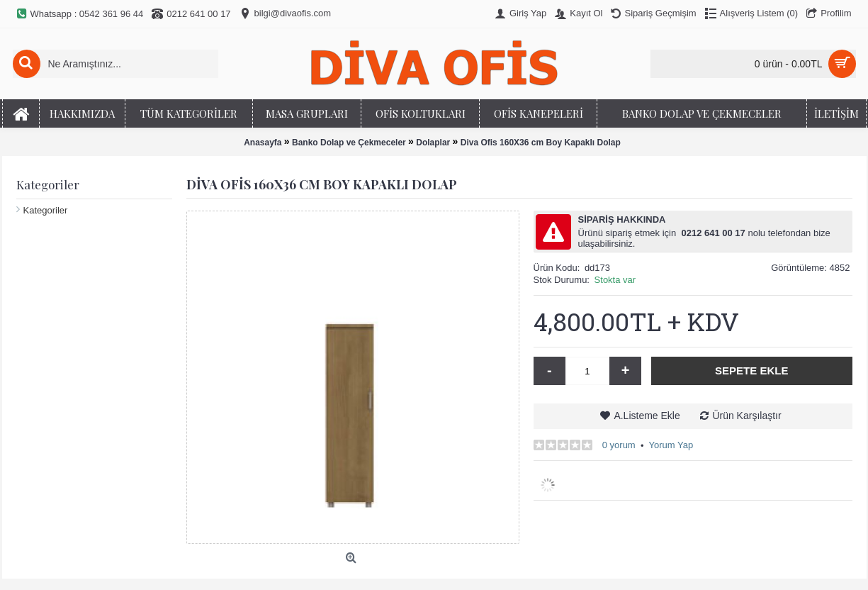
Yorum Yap (671, 445)
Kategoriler (46, 210)
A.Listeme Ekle (647, 416)
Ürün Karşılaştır (746, 416)
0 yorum (619, 445)
